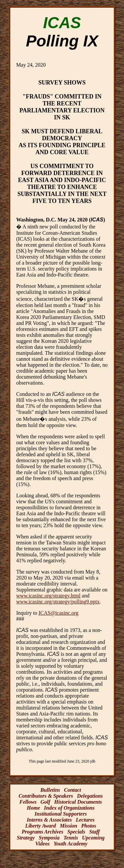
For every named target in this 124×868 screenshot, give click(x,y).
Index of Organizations (69, 808)
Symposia (49, 838)
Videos (43, 844)
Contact (73, 790)
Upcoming (93, 838)
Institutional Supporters (61, 814)
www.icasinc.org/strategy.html (48, 596)
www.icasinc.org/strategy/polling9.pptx (58, 602)
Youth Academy (70, 844)
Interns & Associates (49, 820)
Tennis (71, 838)
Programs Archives (42, 832)
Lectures (85, 820)
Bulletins (50, 790)
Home (33, 808)
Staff (95, 832)
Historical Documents (78, 802)
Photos (89, 826)
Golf (45, 802)
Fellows (28, 802)
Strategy (26, 838)
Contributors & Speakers (46, 796)
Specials (76, 832)
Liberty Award (41, 826)
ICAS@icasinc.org (58, 613)
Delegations (90, 796)
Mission (68, 826)
